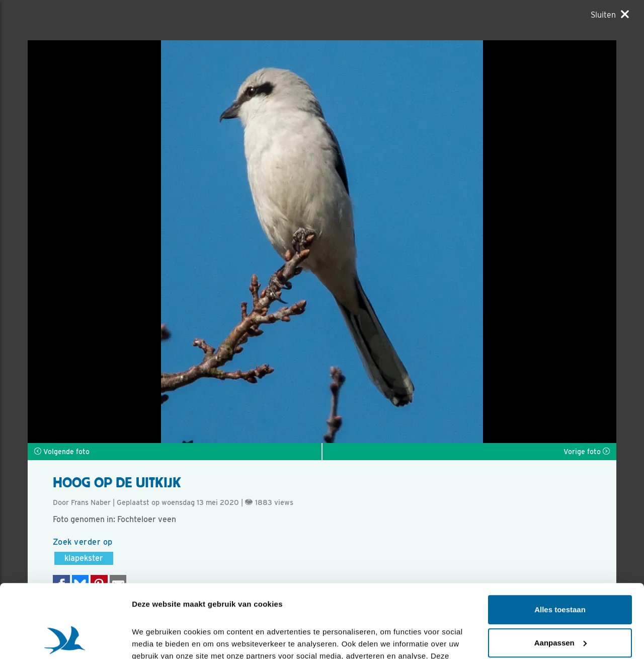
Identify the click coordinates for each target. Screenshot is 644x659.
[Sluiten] (610, 15)
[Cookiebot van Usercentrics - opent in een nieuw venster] (65, 639)
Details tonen (156, 639)
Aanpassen (560, 574)
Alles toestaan (560, 541)
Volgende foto (62, 452)
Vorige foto (587, 452)
